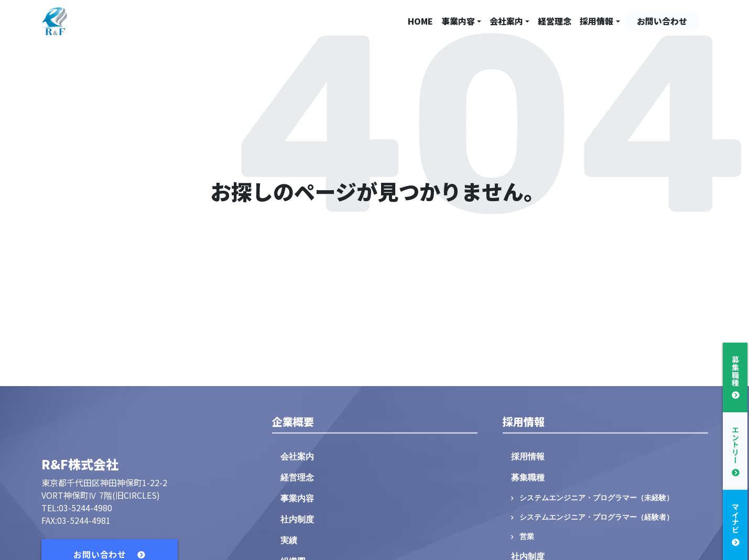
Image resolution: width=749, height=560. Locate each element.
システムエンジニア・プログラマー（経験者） (596, 517)
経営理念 (555, 21)
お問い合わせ (662, 21)
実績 (289, 540)
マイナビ (735, 518)
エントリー (735, 445)
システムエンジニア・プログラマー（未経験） (596, 498)
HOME (420, 21)
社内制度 (297, 519)
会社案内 (506, 21)
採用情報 (596, 21)
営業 (527, 537)
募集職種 (528, 477)
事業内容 (458, 21)
